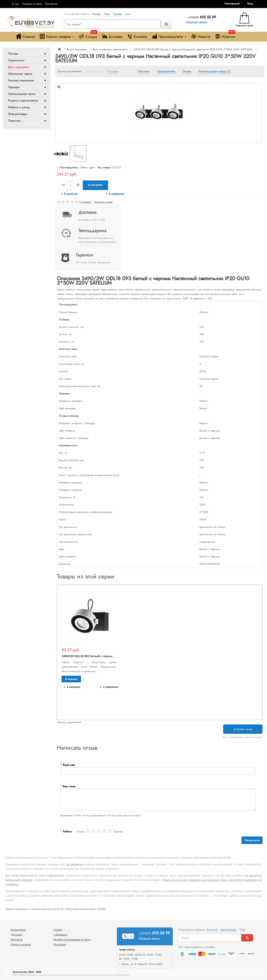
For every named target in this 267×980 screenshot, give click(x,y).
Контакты (137, 36)
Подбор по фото (32, 4)
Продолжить (252, 840)
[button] (252, 4)
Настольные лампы (20, 74)
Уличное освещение (21, 80)
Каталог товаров (57, 36)
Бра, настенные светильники (110, 49)
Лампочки (14, 121)
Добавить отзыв (243, 729)
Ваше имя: (69, 765)
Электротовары (18, 114)
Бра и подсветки (18, 67)
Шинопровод (229, 930)
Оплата (58, 930)
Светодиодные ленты (22, 94)
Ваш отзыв (69, 786)
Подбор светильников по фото (72, 939)
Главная (25, 36)
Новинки (225, 35)
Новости (201, 36)
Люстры (13, 54)
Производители (169, 36)
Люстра (97, 14)
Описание (143, 72)
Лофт (107, 14)
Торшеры (14, 87)
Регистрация (232, 4)
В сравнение (116, 194)
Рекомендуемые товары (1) (215, 72)
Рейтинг (67, 832)
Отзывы (187, 72)
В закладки (71, 194)
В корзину (95, 185)
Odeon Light (87, 167)
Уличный (212, 930)
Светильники (16, 60)
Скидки (88, 35)
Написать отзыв (103, 202)
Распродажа (18, 930)
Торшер (118, 14)
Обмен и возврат (21, 944)
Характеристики (166, 72)
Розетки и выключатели (23, 101)
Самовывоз (61, 934)
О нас (15, 4)
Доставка (112, 36)
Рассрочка (51, 4)
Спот (128, 14)
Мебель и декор (19, 107)
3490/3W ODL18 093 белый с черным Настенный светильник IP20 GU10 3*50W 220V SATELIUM (193, 49)
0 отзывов (113, 72)
